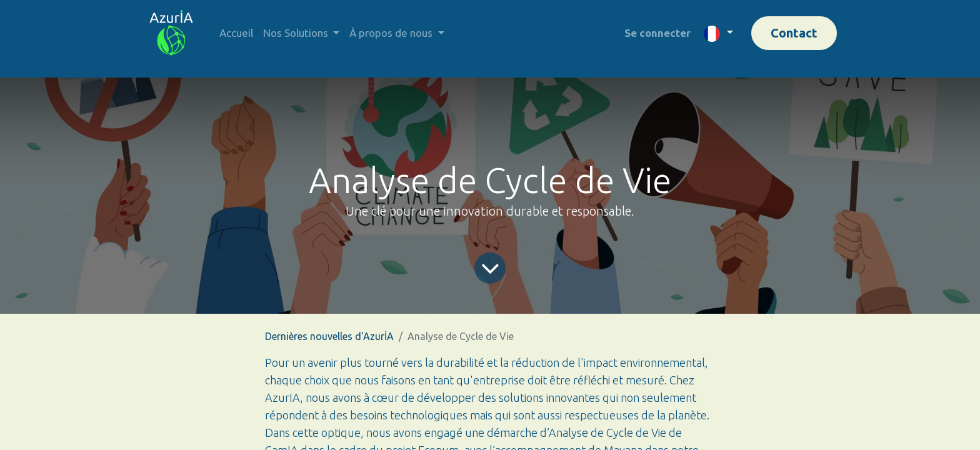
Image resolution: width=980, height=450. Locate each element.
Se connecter (657, 33)
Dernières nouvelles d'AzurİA (329, 336)
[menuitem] (236, 33)
